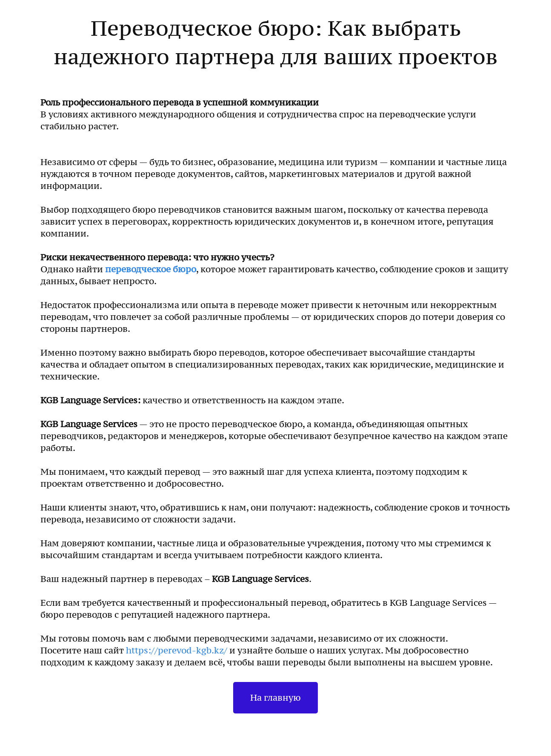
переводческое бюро (151, 269)
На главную (275, 698)
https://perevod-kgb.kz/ (178, 650)
